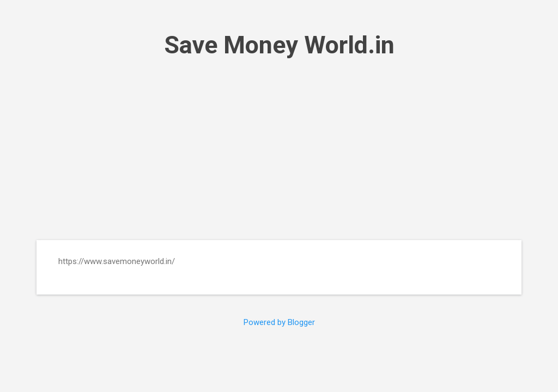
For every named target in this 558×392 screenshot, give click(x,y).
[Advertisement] (279, 150)
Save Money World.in (279, 45)
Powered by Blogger (279, 322)
